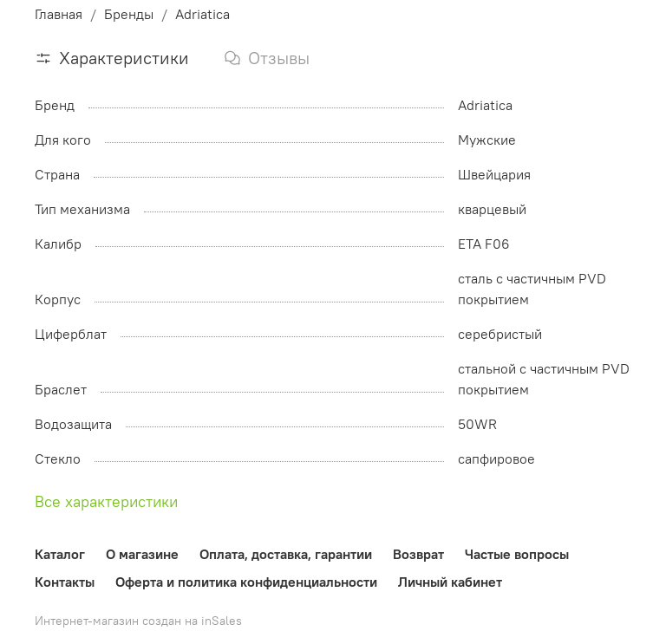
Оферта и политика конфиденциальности (246, 582)
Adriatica (202, 14)
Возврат (418, 554)
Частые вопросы (517, 554)
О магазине (142, 554)
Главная (59, 14)
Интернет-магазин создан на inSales (138, 621)
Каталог (60, 554)
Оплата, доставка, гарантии (286, 554)
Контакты (65, 582)
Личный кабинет (450, 582)
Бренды (129, 14)
